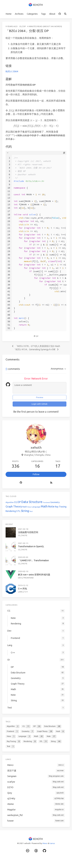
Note (51, 506)
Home (9, 14)
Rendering (11, 511)
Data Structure (32, 502)
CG (16, 502)
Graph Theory (14, 506)
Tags (43, 14)
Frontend (46, 502)
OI (20, 26)
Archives (19, 14)
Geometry (55, 502)
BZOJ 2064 (12, 71)
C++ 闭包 (23, 589)
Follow (36, 474)
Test (31, 511)
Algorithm (10, 502)
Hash (25, 507)
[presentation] (11, 111)
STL (18, 511)
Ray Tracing (61, 507)
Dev (20, 578)
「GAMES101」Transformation (33, 560)
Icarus (52, 843)
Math (44, 506)
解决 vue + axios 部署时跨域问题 (34, 575)
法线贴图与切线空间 (28, 532)
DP (24, 26)
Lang (20, 592)
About (52, 14)
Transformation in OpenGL (31, 546)
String (25, 511)
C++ (26, 592)
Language (36, 507)
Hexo (29, 507)
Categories (32, 14)
